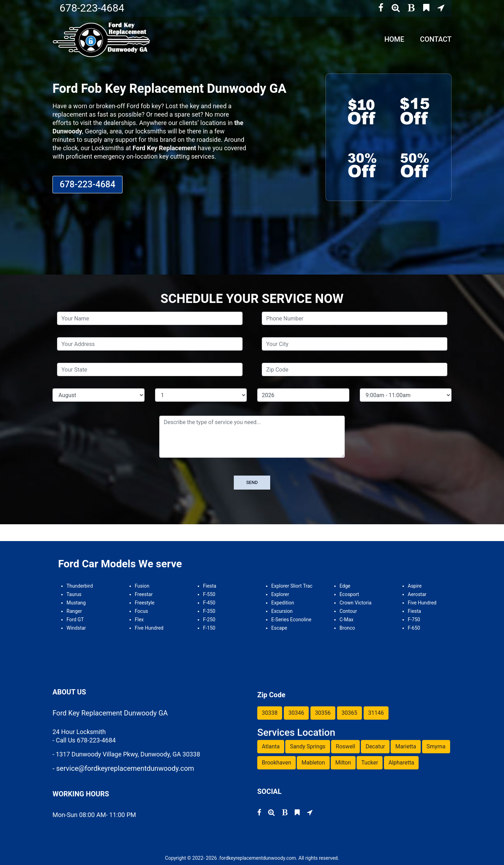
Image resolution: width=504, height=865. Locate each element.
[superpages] (396, 8)
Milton (343, 763)
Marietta (406, 746)
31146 (376, 713)
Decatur (375, 746)
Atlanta (271, 746)
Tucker (370, 763)
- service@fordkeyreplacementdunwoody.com (123, 768)
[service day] (201, 395)
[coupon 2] (415, 111)
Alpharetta (401, 763)
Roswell (345, 746)
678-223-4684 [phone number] (92, 8)
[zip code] (355, 369)
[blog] (411, 8)
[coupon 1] (362, 111)
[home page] (102, 39)
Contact (436, 39)
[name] (150, 318)
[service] (252, 437)
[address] (150, 344)
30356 (323, 713)
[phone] (355, 318)
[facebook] (381, 8)
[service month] (99, 395)
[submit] (252, 483)
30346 (296, 713)
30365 (349, 713)
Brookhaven (276, 763)
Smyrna (436, 746)
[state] (150, 369)
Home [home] (394, 39)
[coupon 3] (362, 164)
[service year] (303, 395)
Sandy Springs (307, 746)
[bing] (426, 8)
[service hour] (406, 395)
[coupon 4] (415, 164)
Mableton (313, 763)
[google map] (441, 8)
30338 (270, 713)
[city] (355, 344)
